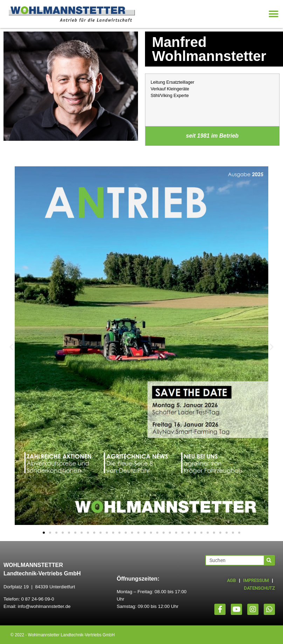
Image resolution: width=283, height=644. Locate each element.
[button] (273, 14)
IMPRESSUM (256, 580)
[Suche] (269, 560)
